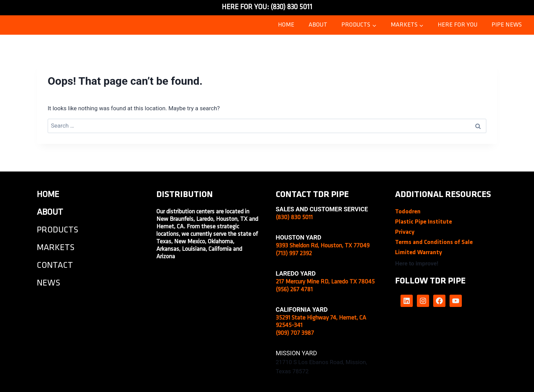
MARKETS (56, 248)
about (50, 213)
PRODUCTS (58, 230)
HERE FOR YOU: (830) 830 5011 (267, 7)
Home (286, 25)
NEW (46, 283)
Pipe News (507, 25)
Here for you (458, 25)
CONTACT (55, 266)
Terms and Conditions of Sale (434, 242)
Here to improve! (417, 263)
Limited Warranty (419, 253)
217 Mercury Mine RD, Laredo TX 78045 (325, 282)
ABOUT (318, 25)
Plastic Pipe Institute (423, 222)
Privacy (405, 232)
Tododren (408, 212)
